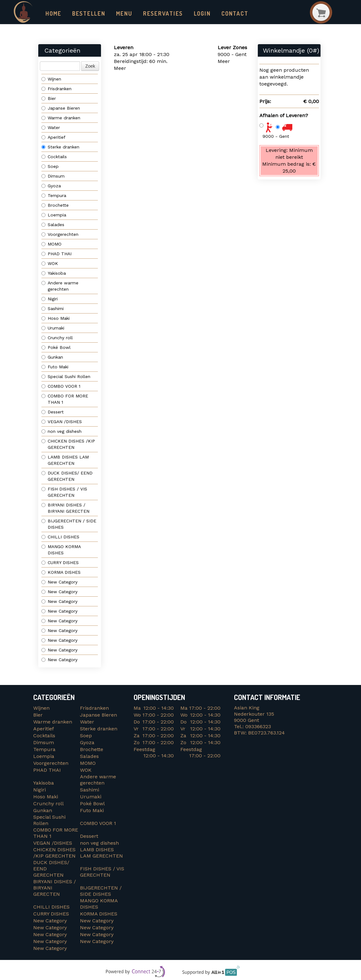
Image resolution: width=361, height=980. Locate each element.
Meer (120, 68)
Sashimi (53, 309)
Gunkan (52, 357)
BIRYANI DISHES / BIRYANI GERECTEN (66, 508)
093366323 (258, 727)
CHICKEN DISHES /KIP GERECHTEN (68, 444)
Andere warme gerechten (60, 286)
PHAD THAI (56, 254)
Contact (226, 13)
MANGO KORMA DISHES (61, 550)
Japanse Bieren (61, 108)
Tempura (54, 196)
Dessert (53, 412)
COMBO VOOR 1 (62, 386)
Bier (49, 99)
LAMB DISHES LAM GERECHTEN (65, 460)
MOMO (51, 244)
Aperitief (53, 137)
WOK (50, 264)
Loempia (54, 215)
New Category (59, 582)
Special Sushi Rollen (66, 377)
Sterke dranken (60, 147)
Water (51, 128)
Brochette (55, 205)
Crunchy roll (57, 338)
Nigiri (50, 299)
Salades (53, 225)
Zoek (90, 66)
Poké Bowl (56, 348)
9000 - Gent (276, 136)
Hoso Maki (56, 319)
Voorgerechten (60, 235)
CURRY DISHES (62, 563)
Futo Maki (55, 367)
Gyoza (51, 186)
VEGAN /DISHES (63, 422)
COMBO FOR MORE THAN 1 (65, 399)
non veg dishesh (61, 432)
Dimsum (53, 176)
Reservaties (157, 13)
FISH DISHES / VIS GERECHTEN (64, 492)
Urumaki (53, 328)
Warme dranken (61, 118)
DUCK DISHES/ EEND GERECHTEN (68, 476)
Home (53, 13)
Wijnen (51, 79)
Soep (50, 167)
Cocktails (54, 157)
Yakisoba (54, 273)
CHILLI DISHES (62, 537)
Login (194, 13)
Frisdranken (56, 89)
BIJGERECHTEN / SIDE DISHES (69, 524)
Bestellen (87, 13)
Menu (121, 13)
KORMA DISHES (63, 573)
